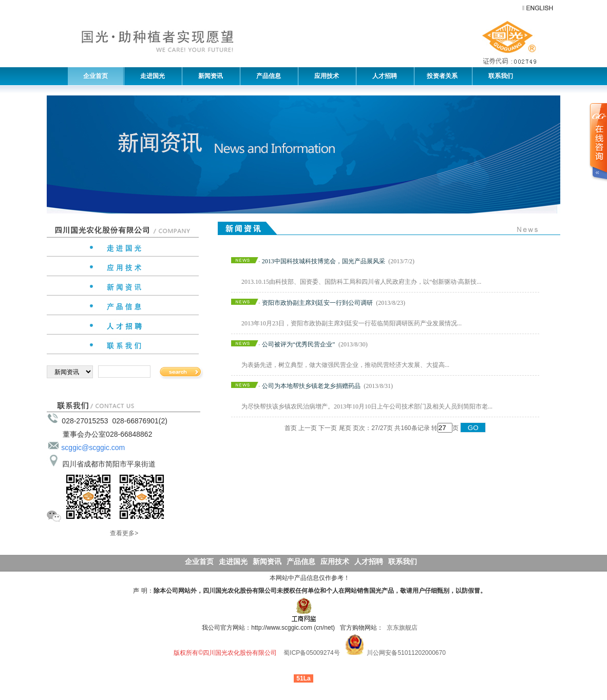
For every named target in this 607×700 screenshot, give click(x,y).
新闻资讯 (208, 76)
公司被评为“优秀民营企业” (299, 344)
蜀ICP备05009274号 (311, 653)
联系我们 (498, 76)
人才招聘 (382, 76)
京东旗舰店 (402, 628)
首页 (291, 428)
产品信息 (266, 76)
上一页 (308, 428)
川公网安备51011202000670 (406, 653)
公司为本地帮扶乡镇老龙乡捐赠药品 (311, 386)
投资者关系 (441, 76)
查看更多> (124, 533)
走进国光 (150, 76)
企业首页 (96, 76)
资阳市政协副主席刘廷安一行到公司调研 (317, 303)
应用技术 (324, 76)
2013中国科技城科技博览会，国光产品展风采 (324, 261)
